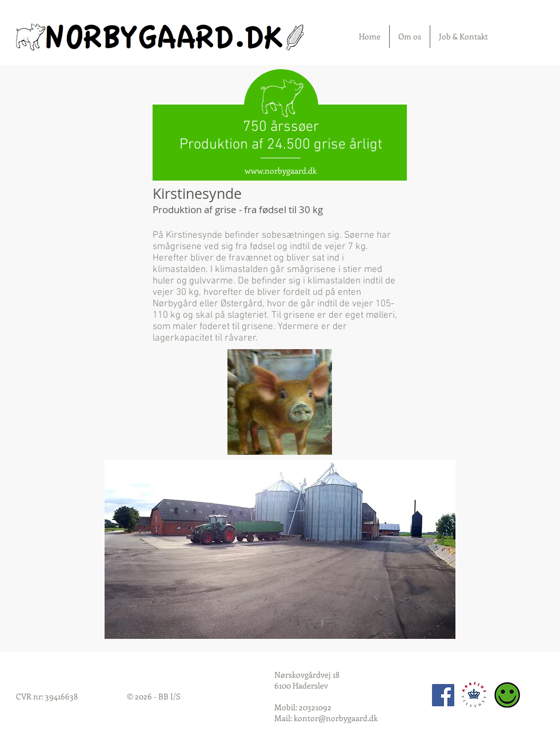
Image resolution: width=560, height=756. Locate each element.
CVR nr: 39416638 (47, 696)
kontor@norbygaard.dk (336, 718)
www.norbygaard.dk (281, 171)
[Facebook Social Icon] (443, 695)
